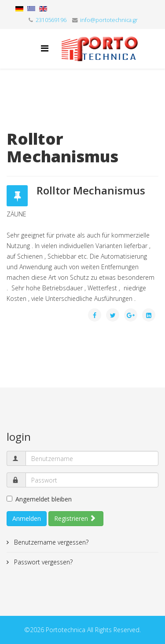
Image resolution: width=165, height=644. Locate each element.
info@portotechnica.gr (109, 20)
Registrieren (75, 518)
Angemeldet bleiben (39, 499)
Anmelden (27, 518)
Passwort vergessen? (42, 562)
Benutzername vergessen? (50, 542)
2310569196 (51, 20)
